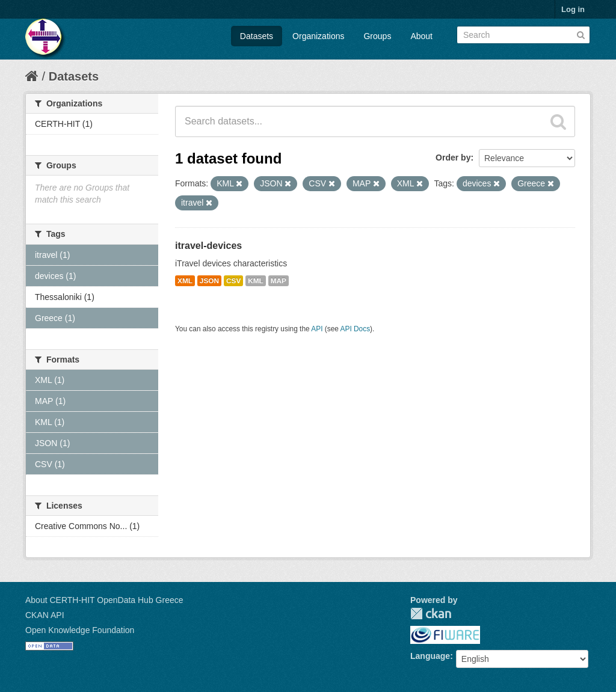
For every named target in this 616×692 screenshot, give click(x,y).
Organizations (318, 36)
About (421, 36)
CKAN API (45, 615)
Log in (573, 9)
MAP (279, 281)
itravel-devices (208, 246)
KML (256, 281)
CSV (233, 281)
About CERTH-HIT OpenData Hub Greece (104, 600)
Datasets (257, 36)
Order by (453, 158)
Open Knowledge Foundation (80, 630)
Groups (377, 36)
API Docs (356, 329)
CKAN (431, 614)
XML (185, 281)
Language (430, 656)
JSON (209, 281)
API (317, 329)
